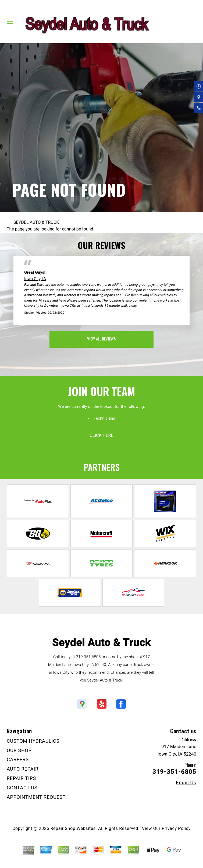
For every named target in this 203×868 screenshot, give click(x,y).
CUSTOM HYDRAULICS (33, 741)
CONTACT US (22, 788)
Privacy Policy (176, 828)
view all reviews (101, 339)
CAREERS (18, 759)
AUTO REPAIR (23, 769)
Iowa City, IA (35, 279)
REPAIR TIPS (21, 778)
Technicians (104, 418)
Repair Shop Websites (73, 828)
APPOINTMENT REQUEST (36, 797)
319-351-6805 (88, 657)
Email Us (186, 783)
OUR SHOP (19, 750)
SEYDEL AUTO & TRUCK (36, 222)
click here (101, 435)
